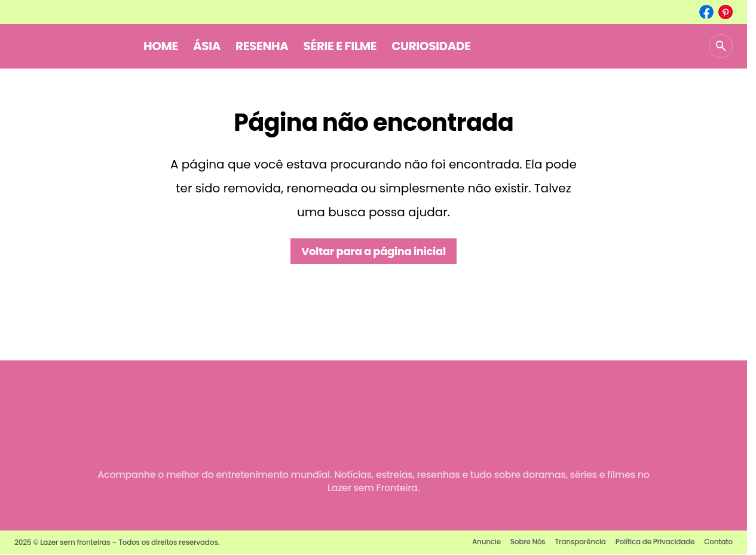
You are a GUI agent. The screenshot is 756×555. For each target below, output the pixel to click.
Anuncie (486, 542)
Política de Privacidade (655, 542)
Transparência (581, 542)
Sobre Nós (528, 542)
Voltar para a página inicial (374, 251)
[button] (721, 46)
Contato (718, 542)
